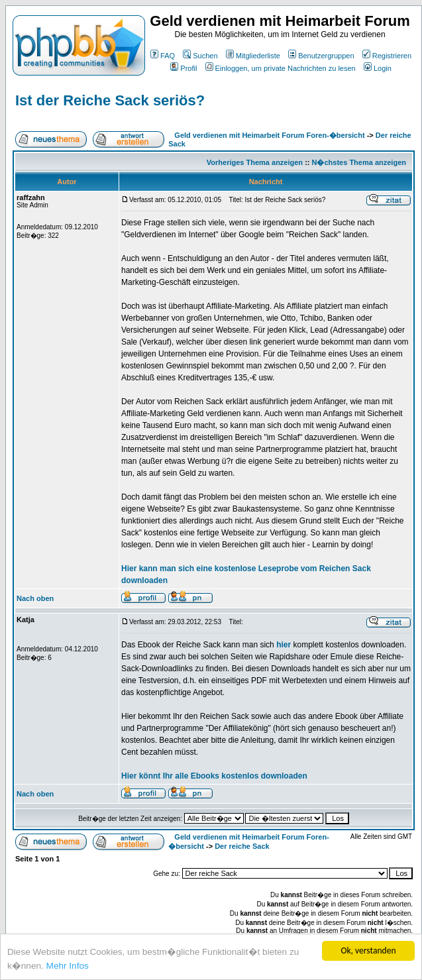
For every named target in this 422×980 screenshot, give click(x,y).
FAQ (163, 56)
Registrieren (387, 56)
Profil (184, 68)
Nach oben (35, 598)
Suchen (200, 56)
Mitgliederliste (253, 56)
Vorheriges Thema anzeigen (255, 162)
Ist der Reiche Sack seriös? (110, 100)
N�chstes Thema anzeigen (359, 162)
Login (378, 68)
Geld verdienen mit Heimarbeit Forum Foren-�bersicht (269, 135)
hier (284, 645)
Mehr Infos (68, 966)
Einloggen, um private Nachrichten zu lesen (281, 68)
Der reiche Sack (242, 846)
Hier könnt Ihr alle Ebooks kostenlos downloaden (214, 776)
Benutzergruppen (321, 56)
